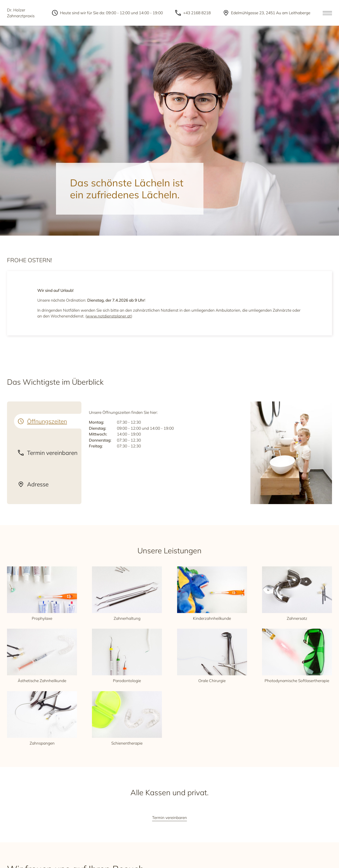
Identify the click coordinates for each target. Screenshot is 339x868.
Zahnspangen (42, 718)
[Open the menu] (327, 13)
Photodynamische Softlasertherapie (297, 656)
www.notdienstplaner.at (109, 316)
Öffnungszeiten (47, 421)
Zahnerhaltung (127, 594)
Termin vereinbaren (52, 453)
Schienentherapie (127, 718)
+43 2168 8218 (197, 13)
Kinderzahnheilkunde (212, 594)
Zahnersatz (297, 594)
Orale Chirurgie (212, 656)
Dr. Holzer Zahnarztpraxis (21, 13)
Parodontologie (127, 656)
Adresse (38, 484)
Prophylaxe (42, 594)
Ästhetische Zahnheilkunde (42, 656)
